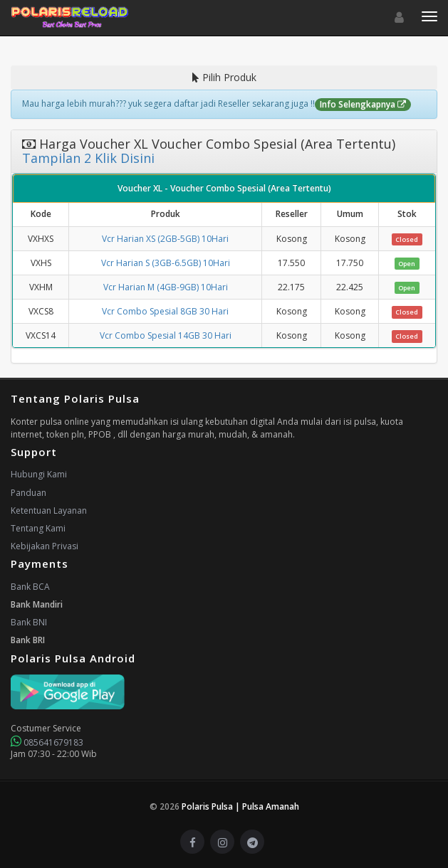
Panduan (28, 493)
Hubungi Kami (39, 474)
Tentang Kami (38, 528)
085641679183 (47, 742)
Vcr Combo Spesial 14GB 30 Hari (166, 335)
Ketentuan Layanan (49, 510)
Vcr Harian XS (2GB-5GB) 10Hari (165, 239)
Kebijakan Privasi (45, 546)
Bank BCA (30, 587)
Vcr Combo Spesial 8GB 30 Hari (165, 311)
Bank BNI (29, 622)
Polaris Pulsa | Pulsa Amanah (240, 806)
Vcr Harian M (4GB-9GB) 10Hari (166, 287)
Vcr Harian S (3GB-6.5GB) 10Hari (166, 263)
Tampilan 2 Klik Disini (88, 158)
